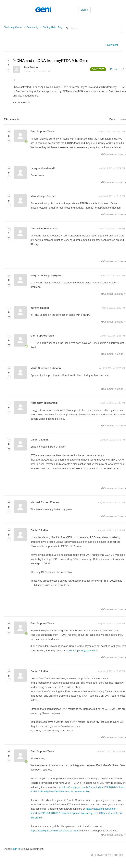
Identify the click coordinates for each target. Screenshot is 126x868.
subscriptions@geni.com (83, 651)
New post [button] (113, 45)
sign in (16, 849)
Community (33, 27)
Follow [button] (114, 69)
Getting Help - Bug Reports (57, 27)
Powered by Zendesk (109, 855)
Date (112, 119)
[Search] (93, 28)
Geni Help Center (13, 27)
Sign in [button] (85, 10)
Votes (123, 119)
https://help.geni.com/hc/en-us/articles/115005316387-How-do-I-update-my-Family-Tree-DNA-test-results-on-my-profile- (77, 813)
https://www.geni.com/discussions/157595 (54, 831)
